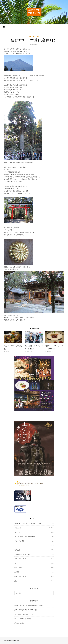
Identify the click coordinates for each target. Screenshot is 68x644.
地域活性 (17, 550)
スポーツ (17, 532)
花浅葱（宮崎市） (20, 623)
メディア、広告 (20, 541)
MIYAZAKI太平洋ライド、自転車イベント (28, 523)
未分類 (17, 572)
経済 (16, 581)
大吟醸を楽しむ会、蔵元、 (23, 554)
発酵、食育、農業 (20, 576)
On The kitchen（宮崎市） (23, 619)
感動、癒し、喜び (34, 37)
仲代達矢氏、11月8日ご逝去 (24, 614)
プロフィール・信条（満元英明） (25, 537)
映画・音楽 (18, 568)
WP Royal (16, 640)
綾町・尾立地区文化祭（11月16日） (26, 610)
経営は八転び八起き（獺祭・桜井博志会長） (29, 605)
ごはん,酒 (18, 528)
